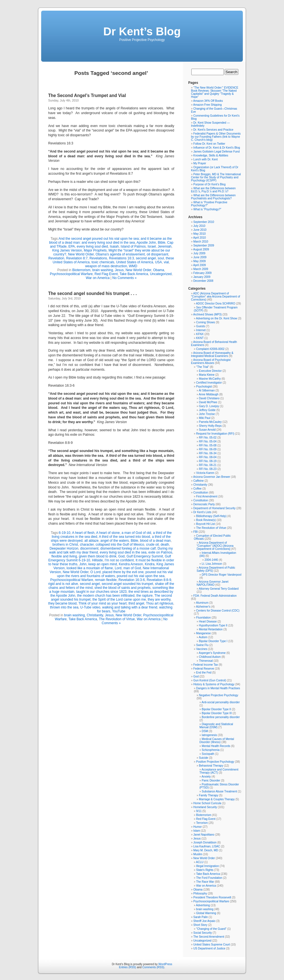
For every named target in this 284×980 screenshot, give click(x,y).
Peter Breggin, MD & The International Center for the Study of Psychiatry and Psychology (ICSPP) (216, 177)
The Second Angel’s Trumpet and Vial (87, 95)
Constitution (201, 493)
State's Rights (205, 870)
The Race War (205, 882)
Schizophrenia (210, 750)
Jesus (119, 270)
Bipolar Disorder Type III (217, 713)
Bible (161, 243)
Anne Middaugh (209, 394)
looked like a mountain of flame (90, 568)
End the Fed (204, 673)
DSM (205, 731)
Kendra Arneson (131, 564)
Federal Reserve (204, 669)
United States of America (135, 262)
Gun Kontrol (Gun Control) (210, 680)
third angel (136, 603)
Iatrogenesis (209, 735)
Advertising (203, 905)
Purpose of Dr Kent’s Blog (209, 184)
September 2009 (204, 245)
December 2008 (203, 281)
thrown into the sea (64, 607)
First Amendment (207, 496)
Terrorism (202, 823)
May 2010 (199, 234)
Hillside (97, 560)
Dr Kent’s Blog (142, 31)
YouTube (119, 611)
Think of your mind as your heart (103, 603)
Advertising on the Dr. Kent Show (217, 318)
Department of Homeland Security (214, 508)
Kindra (150, 564)
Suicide (203, 758)
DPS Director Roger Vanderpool (222, 575)
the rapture (145, 596)
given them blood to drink (98, 556)
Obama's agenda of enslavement (120, 254)
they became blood (62, 603)
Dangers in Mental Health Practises (218, 688)
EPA (72, 246)
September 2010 (204, 222)
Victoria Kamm (205, 473)
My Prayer (200, 163)
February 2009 (202, 273)
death (165, 545)
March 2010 (201, 242)
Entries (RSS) (128, 967)
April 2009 (200, 265)
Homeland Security (205, 807)
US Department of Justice (209, 948)
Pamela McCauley (210, 422)
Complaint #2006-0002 (210, 349)
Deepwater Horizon (64, 548)
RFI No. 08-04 (208, 457)
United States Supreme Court (212, 945)
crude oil (152, 545)
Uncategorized (161, 274)
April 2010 (200, 238)
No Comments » (124, 278)
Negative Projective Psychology (218, 695)
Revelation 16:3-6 (132, 580)
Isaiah (114, 246)
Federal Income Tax (206, 665)
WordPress (165, 964)
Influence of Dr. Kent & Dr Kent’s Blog (217, 148)
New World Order (81, 254)
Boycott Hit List (205, 524)
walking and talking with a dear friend (130, 607)
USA (158, 262)
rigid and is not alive (63, 584)
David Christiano (209, 398)
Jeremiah (165, 246)
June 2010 (200, 230)
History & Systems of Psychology (214, 684)
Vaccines (202, 649)
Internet (201, 330)
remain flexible (106, 580)
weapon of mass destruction (106, 266)
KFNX (200, 334)
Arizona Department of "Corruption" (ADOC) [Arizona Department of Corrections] (215, 546)
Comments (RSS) (153, 967)
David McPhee (208, 402)
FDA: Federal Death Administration (215, 596)
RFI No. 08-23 (208, 469)
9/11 (199, 811)
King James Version (67, 250)
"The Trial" (202, 367)
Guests (201, 326)
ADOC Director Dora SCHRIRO (216, 304)
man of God (132, 568)
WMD (133, 266)
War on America (98, 278)
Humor (197, 827)
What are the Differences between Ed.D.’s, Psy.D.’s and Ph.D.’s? (213, 190)
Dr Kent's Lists (202, 512)
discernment (89, 548)
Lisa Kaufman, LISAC (207, 846)
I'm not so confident (119, 560)
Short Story (200, 925)
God (121, 556)
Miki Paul (205, 418)
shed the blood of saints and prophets (122, 588)
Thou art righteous (160, 603)
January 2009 (202, 277)
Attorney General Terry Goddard (219, 589)
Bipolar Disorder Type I (213, 641)
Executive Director (210, 371)
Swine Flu (202, 645)
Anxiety (206, 777)
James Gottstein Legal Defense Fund (216, 152)
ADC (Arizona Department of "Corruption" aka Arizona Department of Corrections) (216, 297)
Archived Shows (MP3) (208, 314)
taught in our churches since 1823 (101, 592)
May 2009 (199, 261)
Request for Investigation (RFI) (215, 434)
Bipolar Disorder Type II (216, 709)
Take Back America (134, 274)
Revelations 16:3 (121, 258)
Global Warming (206, 913)
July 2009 (199, 253)
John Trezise (207, 414)
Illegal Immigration (207, 866)
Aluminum (202, 603)
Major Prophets (95, 250)
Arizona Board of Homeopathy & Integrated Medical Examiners (212, 354)
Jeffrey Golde (207, 410)
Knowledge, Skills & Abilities (211, 155)
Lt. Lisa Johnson (212, 564)
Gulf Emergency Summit (145, 556)
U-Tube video (90, 607)
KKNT (200, 338)
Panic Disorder (211, 780)
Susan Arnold (207, 430)
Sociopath (208, 754)
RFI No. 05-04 (208, 441)
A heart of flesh (83, 533)
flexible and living (64, 556)
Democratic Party (204, 504)
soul (161, 258)
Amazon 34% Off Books (208, 101)
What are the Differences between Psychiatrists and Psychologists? (213, 197)
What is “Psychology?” (207, 209)
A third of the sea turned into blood (124, 537)
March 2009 (201, 269)
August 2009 (201, 249)
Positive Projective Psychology (215, 762)
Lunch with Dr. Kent (205, 159)
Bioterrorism (81, 270)
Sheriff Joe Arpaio (204, 921)
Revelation (56, 258)
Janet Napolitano (204, 835)
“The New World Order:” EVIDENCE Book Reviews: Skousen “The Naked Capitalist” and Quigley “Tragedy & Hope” (215, 92)
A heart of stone (108, 533)
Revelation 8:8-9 (159, 580)
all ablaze (91, 541)
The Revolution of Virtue (117, 619)
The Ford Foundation (209, 878)
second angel (146, 258)
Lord (118, 568)
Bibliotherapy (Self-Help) (211, 516)
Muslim (198, 854)
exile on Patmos (160, 552)
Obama (159, 270)
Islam (197, 831)
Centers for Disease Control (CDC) (218, 611)
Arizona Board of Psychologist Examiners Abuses (211, 361)
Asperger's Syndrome (212, 653)
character (87, 545)
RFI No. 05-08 (208, 445)
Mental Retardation (211, 629)
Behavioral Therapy (211, 766)
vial (166, 262)
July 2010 (199, 226)
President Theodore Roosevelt (212, 897)
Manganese (203, 633)
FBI (195, 532)
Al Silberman (207, 390)
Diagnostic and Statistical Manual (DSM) (216, 726)
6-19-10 (65, 533)
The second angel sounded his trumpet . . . (92, 293)
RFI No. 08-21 (208, 465)
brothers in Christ (65, 545)
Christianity (95, 615)
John (83, 564)
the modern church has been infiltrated (106, 596)
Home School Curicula (207, 803)
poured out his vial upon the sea (141, 576)
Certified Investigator (209, 383)
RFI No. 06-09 (208, 449)
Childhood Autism (210, 657)
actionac (113, 212)
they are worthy (159, 599)
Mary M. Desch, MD (206, 850)
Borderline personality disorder (221, 717)
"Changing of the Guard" (211, 929)
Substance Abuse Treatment (219, 791)
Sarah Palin (201, 917)
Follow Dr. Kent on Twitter (209, 144)
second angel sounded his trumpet (127, 584)
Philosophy (200, 893)
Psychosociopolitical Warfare (71, 274)
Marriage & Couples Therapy (217, 799)
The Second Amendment (209, 937)
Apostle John (146, 243)
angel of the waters (115, 541)
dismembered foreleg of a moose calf (128, 548)
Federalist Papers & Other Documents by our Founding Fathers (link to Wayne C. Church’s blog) (216, 137)
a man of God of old (136, 533)
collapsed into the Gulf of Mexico (120, 545)
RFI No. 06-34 (208, 453)
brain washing (103, 270)
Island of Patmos (133, 246)
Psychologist (204, 387)
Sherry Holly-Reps (210, 426)
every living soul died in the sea (123, 552)
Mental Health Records (216, 746)
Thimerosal (206, 661)
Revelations (98, 258)
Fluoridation (203, 618)
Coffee (197, 489)
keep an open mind (103, 564)
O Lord (95, 572)
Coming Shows (205, 322)
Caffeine (198, 481)
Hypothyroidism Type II (213, 625)
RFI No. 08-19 (208, 461)
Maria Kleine (207, 375)
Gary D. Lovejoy (209, 406)
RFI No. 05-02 (208, 438)
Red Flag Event (106, 274)
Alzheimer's (203, 607)
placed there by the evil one (123, 572)
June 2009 (200, 257)
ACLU (200, 862)
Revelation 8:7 (77, 258)
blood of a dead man (155, 541)
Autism (203, 637)
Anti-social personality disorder (221, 702)
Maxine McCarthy (210, 379)
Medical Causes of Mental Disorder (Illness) (217, 741)
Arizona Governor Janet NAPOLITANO (212, 583)
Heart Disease (208, 622)
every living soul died (92, 246)
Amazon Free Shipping (208, 105)
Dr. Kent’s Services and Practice (213, 130)
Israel (152, 246)
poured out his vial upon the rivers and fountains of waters (115, 574)
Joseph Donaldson (205, 842)
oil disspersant (158, 254)
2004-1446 (211, 560)
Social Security (202, 933)
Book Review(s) (206, 520)
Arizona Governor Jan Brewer (212, 477)
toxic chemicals (103, 262)
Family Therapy (209, 795)
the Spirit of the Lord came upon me (119, 599)
